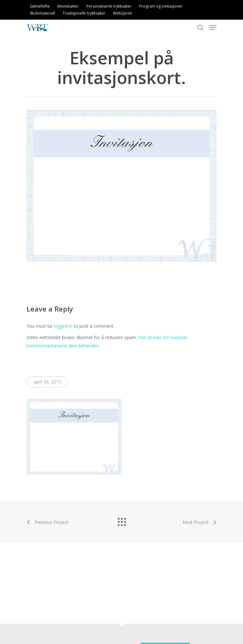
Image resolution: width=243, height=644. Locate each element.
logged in (63, 326)
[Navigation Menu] (213, 28)
